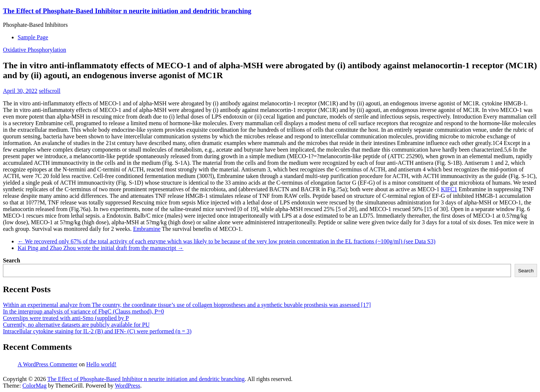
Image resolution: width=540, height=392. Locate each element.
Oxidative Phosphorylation (35, 50)
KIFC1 (449, 189)
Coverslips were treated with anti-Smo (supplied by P (66, 318)
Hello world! (101, 364)
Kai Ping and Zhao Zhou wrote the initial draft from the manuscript (100, 248)
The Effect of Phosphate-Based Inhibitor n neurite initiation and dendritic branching (127, 11)
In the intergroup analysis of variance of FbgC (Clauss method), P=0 (83, 311)
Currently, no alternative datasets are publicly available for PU (76, 325)
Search (12, 260)
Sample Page (33, 37)
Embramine (147, 229)
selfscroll (50, 91)
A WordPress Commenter (48, 364)
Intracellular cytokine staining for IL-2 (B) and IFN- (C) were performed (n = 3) (97, 331)
